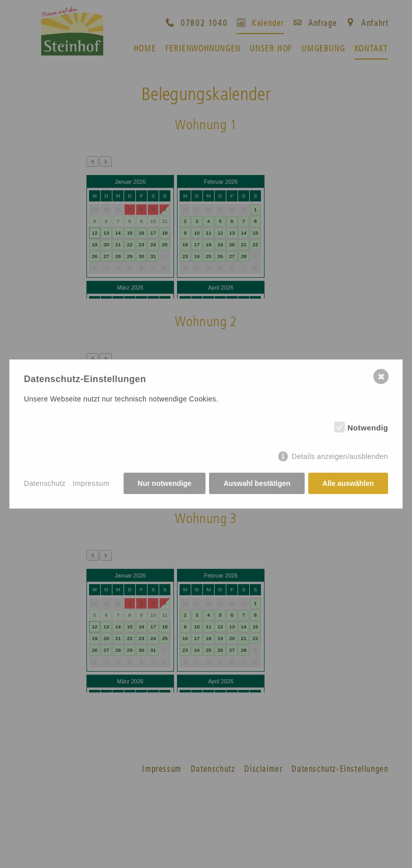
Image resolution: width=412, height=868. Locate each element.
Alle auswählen (348, 483)
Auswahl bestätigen (257, 483)
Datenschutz (45, 483)
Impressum (91, 483)
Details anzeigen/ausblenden (340, 456)
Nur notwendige (165, 483)
